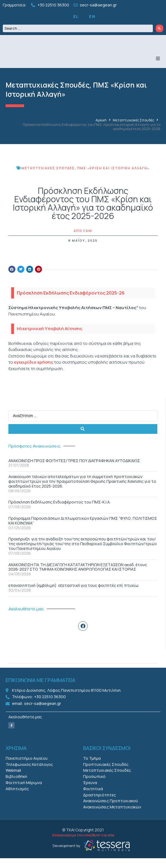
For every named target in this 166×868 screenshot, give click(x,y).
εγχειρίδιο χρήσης (34, 372)
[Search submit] (160, 28)
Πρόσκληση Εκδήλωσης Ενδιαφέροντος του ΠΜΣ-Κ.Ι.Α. (59, 512)
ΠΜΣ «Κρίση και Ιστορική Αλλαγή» (113, 178)
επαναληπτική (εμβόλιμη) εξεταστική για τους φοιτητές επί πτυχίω (73, 595)
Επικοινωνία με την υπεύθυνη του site (83, 845)
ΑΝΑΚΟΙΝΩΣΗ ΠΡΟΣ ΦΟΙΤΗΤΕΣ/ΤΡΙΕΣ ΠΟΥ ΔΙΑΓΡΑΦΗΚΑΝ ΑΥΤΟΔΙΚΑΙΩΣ (74, 470)
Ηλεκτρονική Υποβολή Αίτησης (50, 338)
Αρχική (101, 130)
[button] (158, 68)
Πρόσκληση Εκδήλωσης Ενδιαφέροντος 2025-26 (71, 303)
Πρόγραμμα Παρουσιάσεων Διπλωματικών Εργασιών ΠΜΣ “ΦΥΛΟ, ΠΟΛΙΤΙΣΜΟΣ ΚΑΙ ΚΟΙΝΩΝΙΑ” (83, 530)
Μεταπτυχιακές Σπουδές (48, 95)
